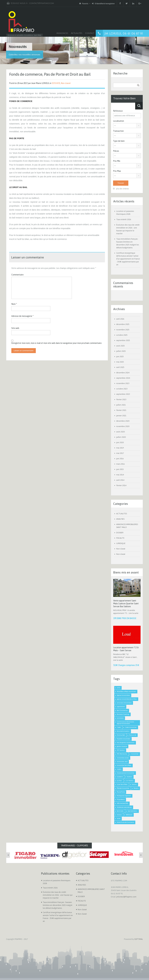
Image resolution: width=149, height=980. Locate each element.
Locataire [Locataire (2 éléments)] (120, 777)
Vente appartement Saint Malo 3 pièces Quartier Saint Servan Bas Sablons (126, 604)
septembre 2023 (123, 394)
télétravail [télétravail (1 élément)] (129, 815)
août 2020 (120, 432)
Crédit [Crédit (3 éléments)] (119, 727)
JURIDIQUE (121, 543)
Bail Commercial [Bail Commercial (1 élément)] (122, 710)
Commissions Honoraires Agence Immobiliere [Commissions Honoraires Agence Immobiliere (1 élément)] (125, 723)
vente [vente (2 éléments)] (119, 818)
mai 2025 (120, 362)
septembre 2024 (123, 378)
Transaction (118, 131)
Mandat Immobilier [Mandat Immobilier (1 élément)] (123, 788)
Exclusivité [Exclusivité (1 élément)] (133, 735)
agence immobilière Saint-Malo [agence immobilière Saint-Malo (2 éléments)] (127, 699)
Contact (90, 33)
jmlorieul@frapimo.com (126, 897)
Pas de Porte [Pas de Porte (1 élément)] (121, 792)
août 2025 (120, 346)
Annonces (62, 33)
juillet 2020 (121, 437)
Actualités (77, 33)
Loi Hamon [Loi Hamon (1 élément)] (130, 781)
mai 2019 (120, 448)
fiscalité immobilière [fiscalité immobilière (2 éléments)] (124, 739)
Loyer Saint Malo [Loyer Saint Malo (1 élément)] (122, 784)
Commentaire (17, 275)
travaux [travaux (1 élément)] (119, 815)
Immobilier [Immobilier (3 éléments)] (135, 754)
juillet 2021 (121, 405)
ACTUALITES (122, 514)
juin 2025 (120, 357)
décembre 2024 (123, 373)
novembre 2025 (123, 330)
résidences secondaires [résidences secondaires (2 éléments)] (124, 807)
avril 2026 (120, 319)
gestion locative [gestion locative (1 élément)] (122, 746)
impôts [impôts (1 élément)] (119, 769)
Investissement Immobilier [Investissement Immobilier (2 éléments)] (126, 773)
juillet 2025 (121, 351)
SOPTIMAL (139, 939)
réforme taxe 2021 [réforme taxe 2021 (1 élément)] (123, 803)
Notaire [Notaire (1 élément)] (136, 788)
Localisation (119, 121)
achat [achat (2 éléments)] (119, 688)
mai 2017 (120, 453)
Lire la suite (134, 613)
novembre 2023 (123, 383)
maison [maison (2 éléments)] (134, 784)
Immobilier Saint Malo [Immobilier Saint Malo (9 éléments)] (124, 765)
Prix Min (117, 161)
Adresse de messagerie (22, 316)
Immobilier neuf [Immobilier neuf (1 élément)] (122, 762)
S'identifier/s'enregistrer (103, 4)
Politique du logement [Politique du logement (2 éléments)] (124, 796)
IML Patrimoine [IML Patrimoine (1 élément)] (122, 754)
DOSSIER (56, 83)
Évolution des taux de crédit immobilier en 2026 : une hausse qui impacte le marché (58, 895)
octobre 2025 (122, 335)
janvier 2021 (121, 416)
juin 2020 (120, 442)
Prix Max (117, 171)
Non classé (66, 83)
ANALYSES (120, 519)
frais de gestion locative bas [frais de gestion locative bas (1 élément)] (126, 743)
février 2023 (121, 399)
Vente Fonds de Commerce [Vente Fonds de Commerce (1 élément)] (125, 822)
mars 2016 (120, 464)
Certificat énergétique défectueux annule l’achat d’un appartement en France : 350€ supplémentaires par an (128, 259)
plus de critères (121, 189)
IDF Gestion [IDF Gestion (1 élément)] (121, 750)
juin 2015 (120, 469)
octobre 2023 (122, 389)
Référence (118, 111)
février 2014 (121, 485)
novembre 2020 (123, 426)
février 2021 (121, 410)
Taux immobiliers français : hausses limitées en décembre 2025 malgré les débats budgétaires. (58, 905)
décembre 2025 (123, 324)
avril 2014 (120, 480)
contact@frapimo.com (42, 3)
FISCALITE (120, 538)
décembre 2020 (123, 421)
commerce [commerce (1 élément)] (120, 718)
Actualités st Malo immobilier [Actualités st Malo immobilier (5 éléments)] (126, 691)
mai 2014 (120, 475)
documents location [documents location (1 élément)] (123, 731)
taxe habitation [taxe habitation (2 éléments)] (133, 811)
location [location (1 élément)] (130, 777)
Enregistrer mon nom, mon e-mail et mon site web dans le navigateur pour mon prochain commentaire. (57, 343)
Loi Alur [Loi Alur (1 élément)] (119, 781)
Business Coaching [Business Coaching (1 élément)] (123, 714)
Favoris (84, 4)
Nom (14, 304)
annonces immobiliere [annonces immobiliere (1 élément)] (124, 703)
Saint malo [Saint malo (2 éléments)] (120, 811)
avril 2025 (120, 367)
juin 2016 (120, 459)
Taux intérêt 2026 (124, 219)
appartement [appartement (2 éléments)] (121, 707)
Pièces (116, 151)
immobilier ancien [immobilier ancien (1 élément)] (123, 758)
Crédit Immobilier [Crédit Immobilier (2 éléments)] (131, 727)
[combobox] (127, 126)
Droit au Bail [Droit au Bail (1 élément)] (121, 735)
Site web (15, 328)
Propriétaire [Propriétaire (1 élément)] (121, 799)
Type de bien (119, 141)
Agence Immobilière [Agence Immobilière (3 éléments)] (123, 695)
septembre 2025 (123, 340)
